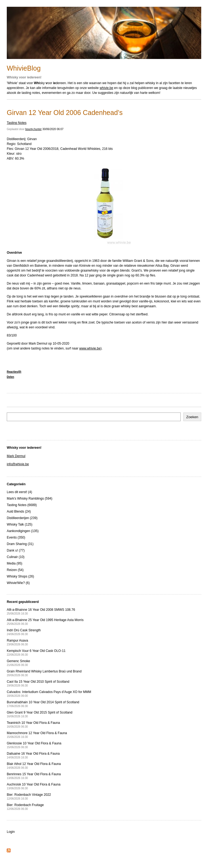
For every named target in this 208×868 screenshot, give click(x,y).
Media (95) (14, 563)
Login (11, 832)
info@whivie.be (18, 464)
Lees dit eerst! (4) (19, 492)
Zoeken (192, 417)
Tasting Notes (17, 123)
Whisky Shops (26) (20, 576)
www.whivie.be (90, 348)
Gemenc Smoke (18, 663)
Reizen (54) (15, 570)
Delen (10, 377)
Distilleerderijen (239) (22, 518)
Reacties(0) (14, 372)
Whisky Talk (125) (19, 524)
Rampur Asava (17, 642)
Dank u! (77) (16, 550)
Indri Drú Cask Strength (24, 632)
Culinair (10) (16, 557)
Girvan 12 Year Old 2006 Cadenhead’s (65, 113)
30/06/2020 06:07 (53, 129)
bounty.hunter (33, 129)
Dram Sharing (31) (20, 544)
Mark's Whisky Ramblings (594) (30, 499)
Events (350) (16, 537)
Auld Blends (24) (19, 511)
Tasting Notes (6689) (22, 505)
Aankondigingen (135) (23, 531)
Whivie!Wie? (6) (18, 583)
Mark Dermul (16, 456)
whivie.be (106, 88)
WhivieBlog (24, 68)
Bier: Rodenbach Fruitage (25, 807)
